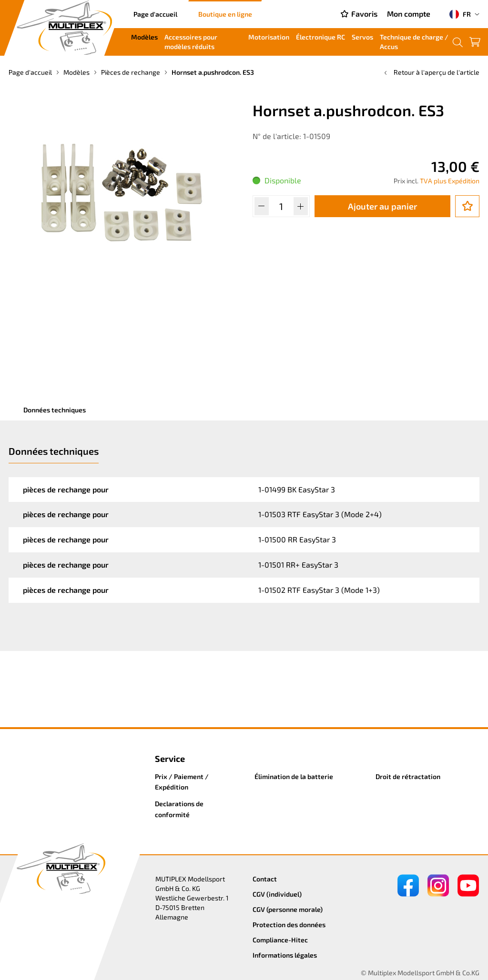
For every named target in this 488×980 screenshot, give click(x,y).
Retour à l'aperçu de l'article (431, 72)
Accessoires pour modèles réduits (191, 42)
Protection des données (289, 925)
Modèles (144, 37)
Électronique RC (320, 37)
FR (460, 14)
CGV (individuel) (277, 894)
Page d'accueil (155, 14)
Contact (265, 879)
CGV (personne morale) (288, 909)
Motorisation (269, 37)
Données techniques (55, 410)
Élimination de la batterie (294, 776)
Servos (362, 37)
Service (170, 759)
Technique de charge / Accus (414, 42)
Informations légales (285, 955)
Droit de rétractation (408, 776)
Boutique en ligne (225, 14)
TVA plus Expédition (450, 181)
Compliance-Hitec (280, 940)
